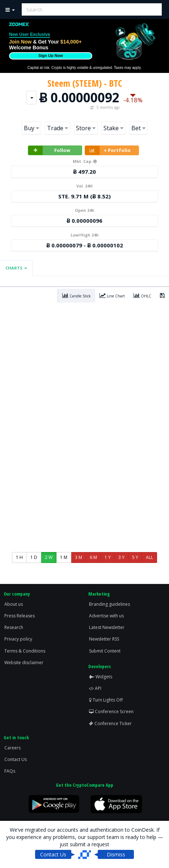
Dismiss (116, 854)
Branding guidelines (109, 604)
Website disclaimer (24, 663)
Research (14, 627)
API (95, 688)
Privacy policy (18, 639)
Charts (16, 268)
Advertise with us (106, 616)
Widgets (101, 677)
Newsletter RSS (104, 639)
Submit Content (105, 651)
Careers (12, 748)
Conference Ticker (110, 723)
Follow (49, 150)
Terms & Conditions (25, 651)
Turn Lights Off (106, 700)
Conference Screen (111, 711)
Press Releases (20, 616)
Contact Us (16, 759)
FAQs (10, 771)
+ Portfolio (108, 150)
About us (14, 604)
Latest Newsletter (107, 627)
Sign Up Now (51, 55)
